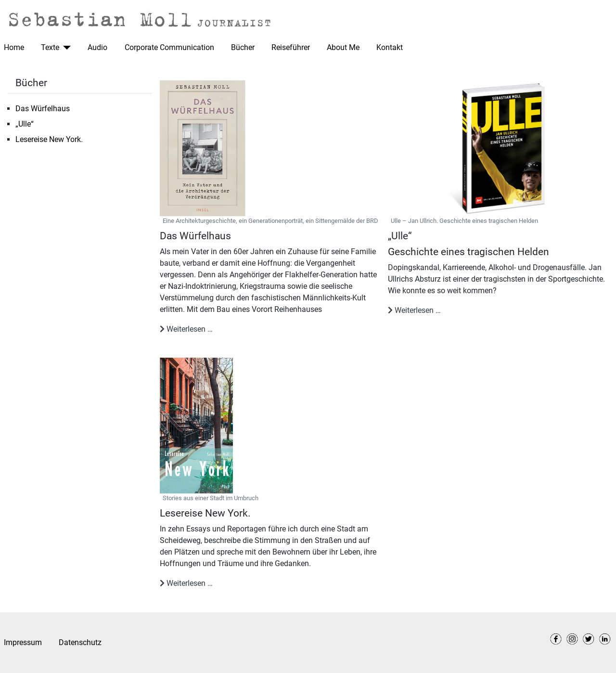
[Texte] (65, 48)
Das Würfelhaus (43, 109)
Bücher (243, 47)
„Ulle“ (25, 124)
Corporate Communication (169, 47)
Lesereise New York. (49, 139)
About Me (343, 47)
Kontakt (390, 47)
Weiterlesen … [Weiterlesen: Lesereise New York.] (186, 583)
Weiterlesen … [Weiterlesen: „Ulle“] (414, 310)
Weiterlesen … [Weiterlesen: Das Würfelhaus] (186, 329)
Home (14, 47)
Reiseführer (291, 47)
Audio (97, 47)
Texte (50, 47)
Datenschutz (80, 642)
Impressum (23, 642)
